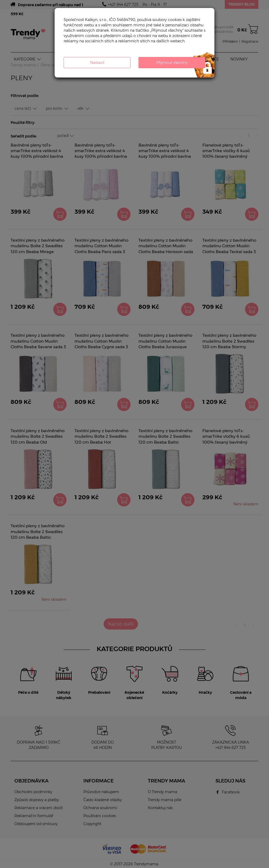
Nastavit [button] (97, 63)
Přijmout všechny (172, 63)
